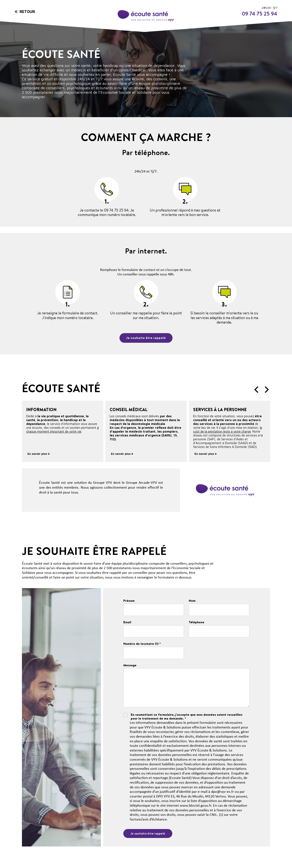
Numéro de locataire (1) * (142, 644)
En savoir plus (39, 454)
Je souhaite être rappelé (146, 338)
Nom (192, 601)
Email (127, 622)
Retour (27, 12)
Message (130, 665)
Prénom (129, 601)
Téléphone (196, 622)
